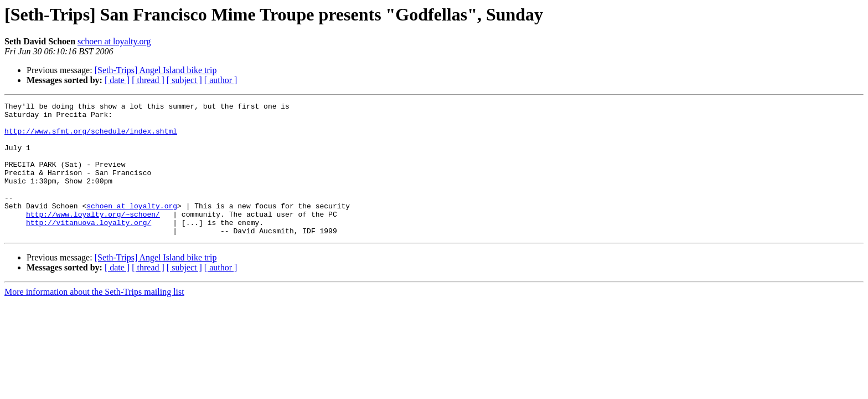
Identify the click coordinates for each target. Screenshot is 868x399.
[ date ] (117, 80)
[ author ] (221, 80)
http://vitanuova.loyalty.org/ (89, 247)
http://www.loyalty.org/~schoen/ (93, 237)
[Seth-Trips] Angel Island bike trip (156, 70)
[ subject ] (184, 80)
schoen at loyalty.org (114, 41)
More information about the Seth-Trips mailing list (94, 318)
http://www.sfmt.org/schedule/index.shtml (91, 137)
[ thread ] (148, 80)
